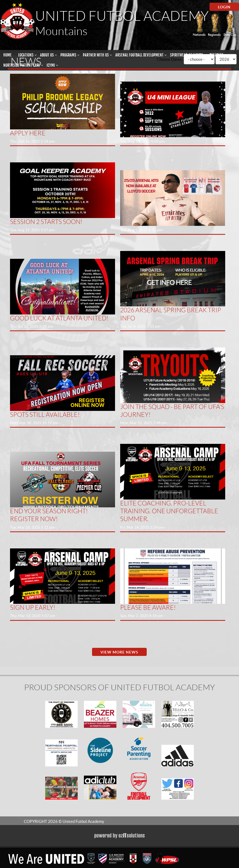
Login (224, 7)
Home (7, 55)
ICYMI (51, 65)
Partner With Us (96, 55)
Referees (216, 55)
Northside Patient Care (22, 65)
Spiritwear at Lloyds (186, 55)
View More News (119, 652)
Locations (26, 55)
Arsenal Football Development (139, 55)
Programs (68, 55)
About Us (47, 55)
